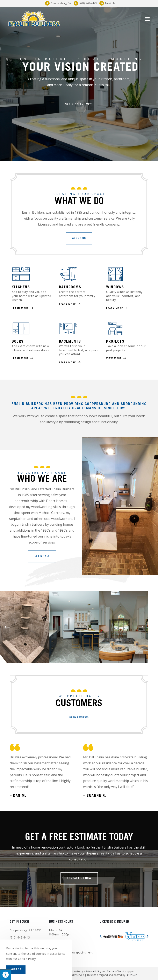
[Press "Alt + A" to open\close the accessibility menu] (5, 975)
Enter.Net (131, 975)
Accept (16, 970)
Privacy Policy (93, 971)
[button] (79, 104)
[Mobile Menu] (148, 19)
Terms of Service (117, 971)
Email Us (110, 3)
